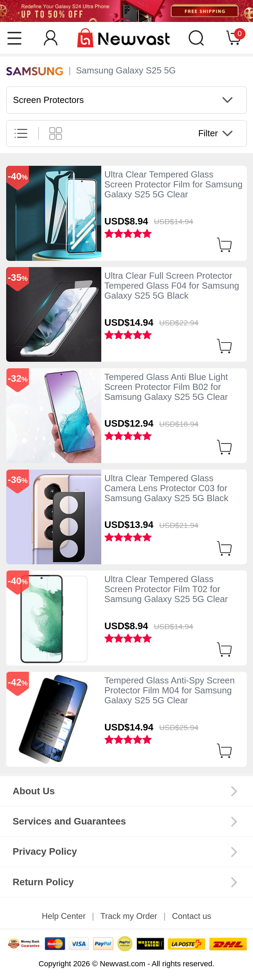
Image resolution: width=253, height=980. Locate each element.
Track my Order (129, 916)
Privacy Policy (45, 851)
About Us (34, 791)
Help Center (64, 916)
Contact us (192, 916)
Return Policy (43, 882)
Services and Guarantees (69, 821)
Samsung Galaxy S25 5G (126, 70)
